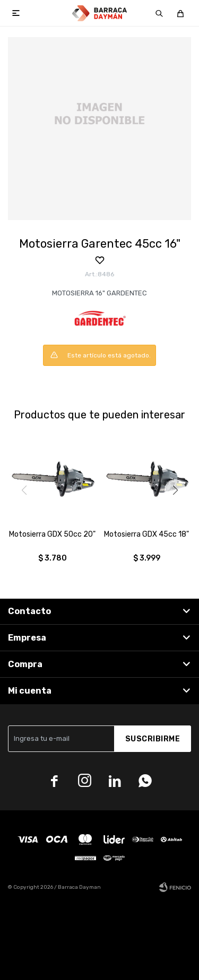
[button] (175, 490)
